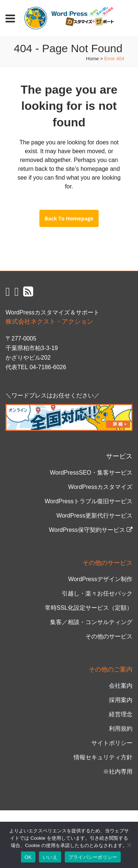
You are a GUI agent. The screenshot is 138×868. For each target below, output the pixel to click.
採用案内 (121, 700)
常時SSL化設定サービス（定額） (89, 608)
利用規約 (121, 729)
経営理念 (121, 714)
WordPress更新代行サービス (94, 516)
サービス (119, 456)
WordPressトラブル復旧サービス (89, 501)
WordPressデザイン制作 (100, 579)
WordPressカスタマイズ (100, 487)
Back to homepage (69, 218)
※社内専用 (118, 772)
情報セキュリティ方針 (103, 757)
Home (93, 59)
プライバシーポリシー (93, 857)
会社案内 (121, 686)
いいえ (50, 857)
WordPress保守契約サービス (91, 530)
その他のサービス (109, 636)
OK (28, 857)
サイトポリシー (112, 743)
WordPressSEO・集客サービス (91, 473)
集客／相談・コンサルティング (91, 622)
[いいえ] (129, 845)
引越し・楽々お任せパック (97, 593)
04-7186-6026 (48, 367)
